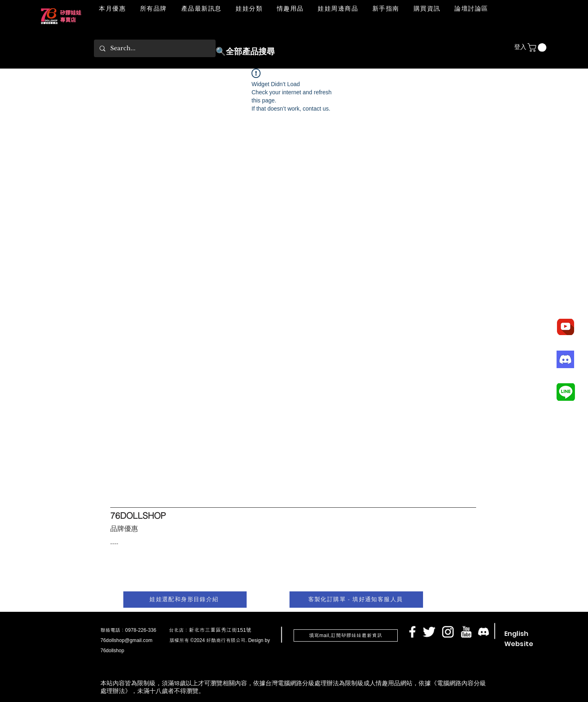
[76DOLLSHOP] (154, 515)
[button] (249, 9)
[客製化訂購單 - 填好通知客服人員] (356, 600)
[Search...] (154, 48)
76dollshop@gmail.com (126, 640)
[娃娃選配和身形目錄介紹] (185, 600)
